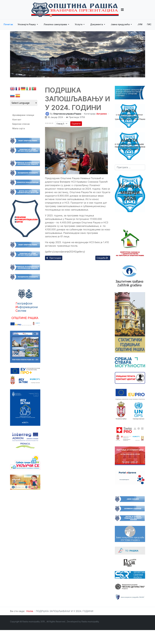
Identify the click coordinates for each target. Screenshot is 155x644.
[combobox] (130, 167)
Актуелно (102, 114)
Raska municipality (90, 622)
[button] (122, 10)
